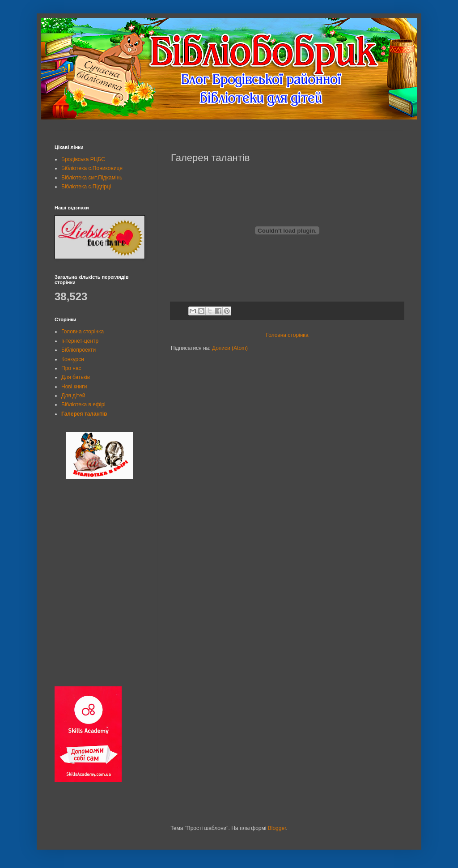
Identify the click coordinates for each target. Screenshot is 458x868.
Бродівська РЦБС (83, 159)
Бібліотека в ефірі (83, 404)
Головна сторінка (287, 335)
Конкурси (73, 359)
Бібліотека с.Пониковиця (92, 168)
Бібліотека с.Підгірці (86, 187)
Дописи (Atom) (230, 348)
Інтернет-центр (80, 341)
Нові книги (74, 387)
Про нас (71, 368)
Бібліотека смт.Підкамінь (92, 178)
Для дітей (73, 396)
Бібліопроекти (78, 350)
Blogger (277, 828)
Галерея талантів (84, 414)
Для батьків (76, 377)
